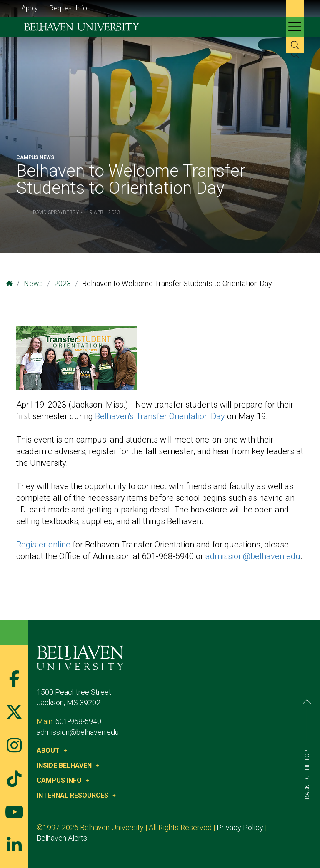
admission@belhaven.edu (253, 556)
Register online (43, 545)
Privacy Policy (240, 827)
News (33, 283)
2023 (62, 283)
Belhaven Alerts (62, 838)
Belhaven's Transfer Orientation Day (160, 416)
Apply (30, 8)
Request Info (68, 8)
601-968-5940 (78, 721)
